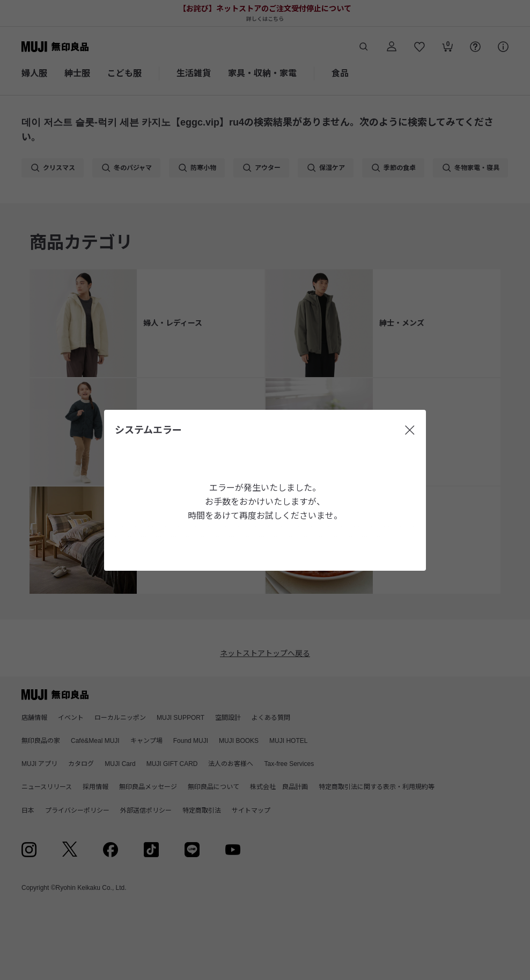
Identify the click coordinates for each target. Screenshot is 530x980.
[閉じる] (410, 430)
